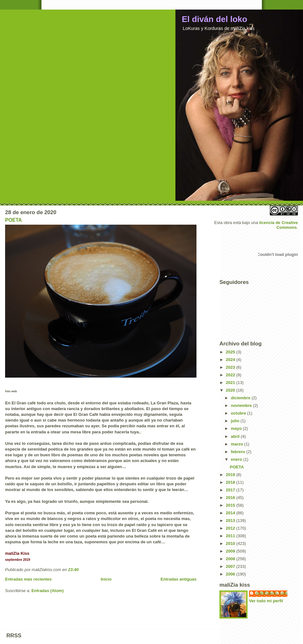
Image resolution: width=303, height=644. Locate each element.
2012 (231, 528)
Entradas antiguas (178, 579)
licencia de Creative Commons (279, 225)
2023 (231, 367)
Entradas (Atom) (47, 591)
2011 (231, 536)
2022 (231, 375)
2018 (231, 482)
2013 (231, 521)
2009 (231, 551)
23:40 (73, 570)
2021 (231, 383)
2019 (231, 475)
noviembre (242, 405)
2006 (231, 574)
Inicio (106, 579)
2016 (231, 498)
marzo (238, 444)
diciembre (241, 398)
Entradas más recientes (28, 579)
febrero (239, 452)
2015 (231, 505)
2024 (231, 360)
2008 (231, 559)
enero (237, 459)
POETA (14, 220)
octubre (239, 413)
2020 (231, 390)
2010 (231, 543)
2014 (231, 513)
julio (236, 421)
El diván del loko (214, 19)
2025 (231, 352)
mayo (237, 428)
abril (236, 436)
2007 (231, 566)
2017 (231, 490)
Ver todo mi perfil (266, 601)
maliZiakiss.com (271, 593)
